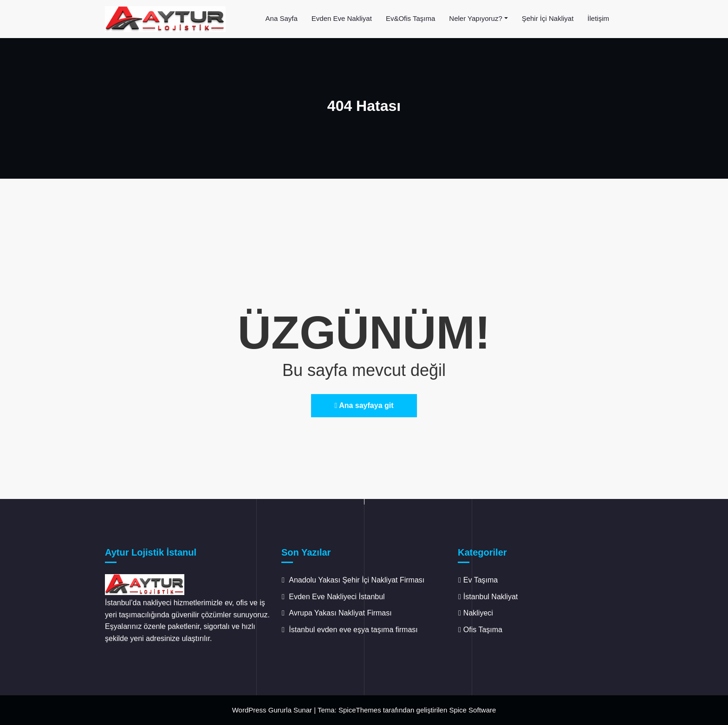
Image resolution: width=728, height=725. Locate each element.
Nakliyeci (478, 613)
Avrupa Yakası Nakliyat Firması (340, 613)
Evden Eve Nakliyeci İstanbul (337, 597)
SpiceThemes (360, 710)
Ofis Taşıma (483, 630)
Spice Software (472, 710)
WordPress (249, 710)
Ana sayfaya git (364, 405)
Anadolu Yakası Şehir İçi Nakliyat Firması (357, 580)
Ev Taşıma (481, 580)
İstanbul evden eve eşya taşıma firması (354, 630)
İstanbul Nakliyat (491, 597)
